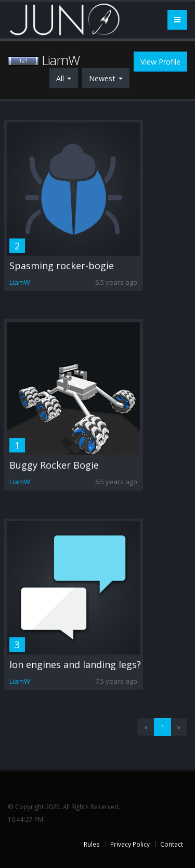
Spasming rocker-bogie (62, 266)
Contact (172, 844)
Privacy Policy (130, 844)
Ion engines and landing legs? (75, 664)
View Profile (160, 62)
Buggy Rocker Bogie (54, 465)
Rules (92, 844)
